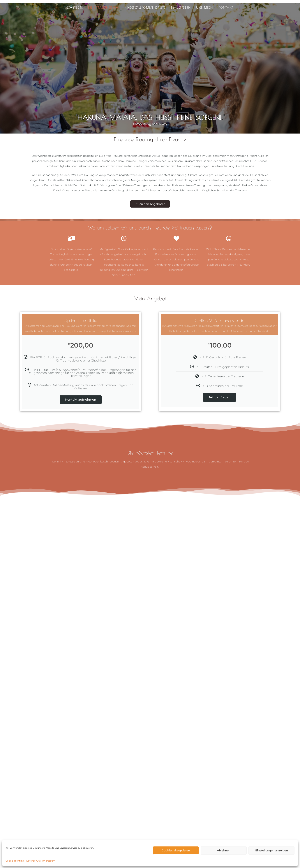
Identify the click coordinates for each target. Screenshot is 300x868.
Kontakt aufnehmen (81, 400)
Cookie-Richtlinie (15, 861)
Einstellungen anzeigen (272, 850)
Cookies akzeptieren (176, 850)
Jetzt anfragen (219, 397)
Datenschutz (33, 861)
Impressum (49, 861)
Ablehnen (224, 850)
